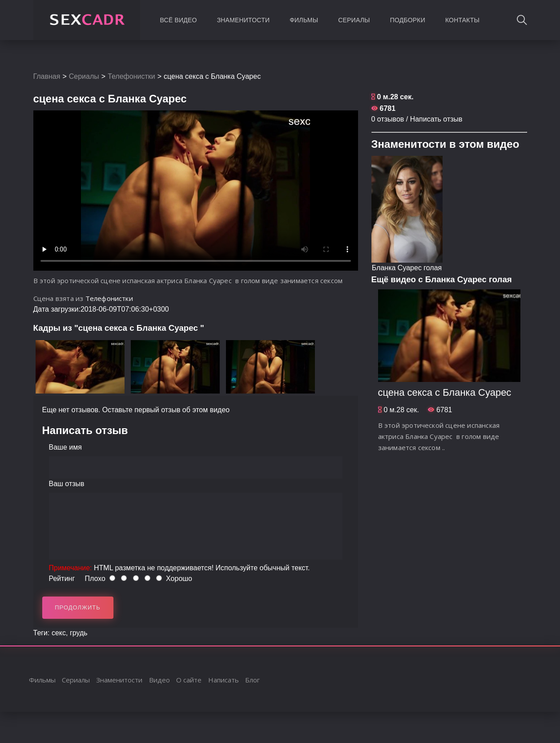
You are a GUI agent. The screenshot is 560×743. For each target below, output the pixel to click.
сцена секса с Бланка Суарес (445, 392)
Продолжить (78, 607)
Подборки (408, 20)
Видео (159, 680)
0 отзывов (388, 119)
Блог (252, 680)
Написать (224, 680)
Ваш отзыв (67, 484)
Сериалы (354, 20)
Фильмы (304, 20)
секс (59, 633)
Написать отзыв (436, 119)
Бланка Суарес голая (407, 268)
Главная (47, 76)
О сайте (189, 680)
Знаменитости (244, 20)
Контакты (462, 20)
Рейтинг (62, 579)
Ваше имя (65, 447)
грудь (79, 633)
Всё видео (179, 20)
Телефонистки (131, 76)
